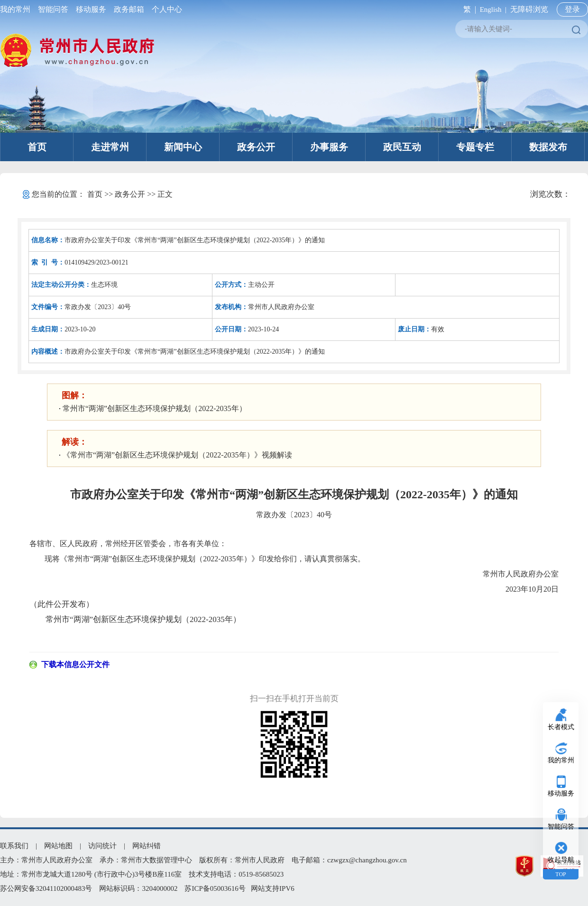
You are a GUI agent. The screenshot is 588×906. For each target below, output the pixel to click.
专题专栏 (475, 147)
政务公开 (256, 147)
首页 (37, 147)
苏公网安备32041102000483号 (46, 888)
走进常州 (110, 147)
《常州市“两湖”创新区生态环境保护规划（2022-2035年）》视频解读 (177, 455)
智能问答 (53, 9)
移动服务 (91, 9)
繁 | (468, 9)
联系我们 (14, 846)
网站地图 (58, 846)
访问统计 (102, 846)
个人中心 (165, 9)
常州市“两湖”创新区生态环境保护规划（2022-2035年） (155, 408)
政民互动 (402, 147)
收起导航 (561, 860)
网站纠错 (147, 846)
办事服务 (329, 147)
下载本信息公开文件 (75, 664)
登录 (572, 9)
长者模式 (561, 727)
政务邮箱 (129, 9)
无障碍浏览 (529, 9)
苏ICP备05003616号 (215, 888)
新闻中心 (183, 147)
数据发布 (548, 147)
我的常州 (17, 9)
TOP (560, 874)
